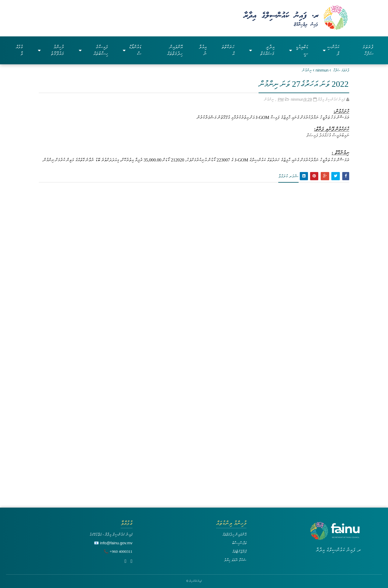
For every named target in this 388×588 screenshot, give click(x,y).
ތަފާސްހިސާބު (239, 543)
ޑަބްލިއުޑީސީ (299, 50)
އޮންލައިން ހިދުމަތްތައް (175, 50)
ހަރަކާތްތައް (228, 50)
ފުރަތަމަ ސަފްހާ (368, 50)
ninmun (322, 70)
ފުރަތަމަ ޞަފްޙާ (341, 70)
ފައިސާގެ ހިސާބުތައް (93, 50)
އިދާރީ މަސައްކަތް (262, 50)
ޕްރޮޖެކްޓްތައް (239, 551)
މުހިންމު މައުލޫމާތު (51, 50)
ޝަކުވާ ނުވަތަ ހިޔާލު (235, 560)
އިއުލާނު (203, 50)
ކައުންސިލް (331, 50)
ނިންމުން (307, 70)
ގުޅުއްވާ (19, 50)
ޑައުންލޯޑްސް (132, 50)
